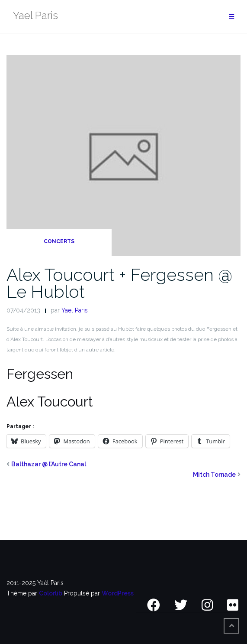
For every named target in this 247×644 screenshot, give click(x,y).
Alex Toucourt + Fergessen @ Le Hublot (119, 283)
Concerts (59, 241)
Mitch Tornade (214, 475)
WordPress (118, 593)
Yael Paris (75, 310)
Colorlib (51, 593)
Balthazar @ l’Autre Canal (49, 464)
